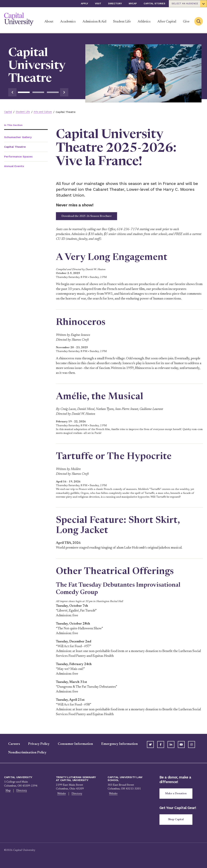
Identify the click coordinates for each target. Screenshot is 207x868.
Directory (115, 3)
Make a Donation (177, 796)
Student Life (122, 22)
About (49, 22)
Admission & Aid (94, 22)
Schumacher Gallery (18, 137)
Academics (68, 22)
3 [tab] (53, 92)
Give (186, 22)
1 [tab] (24, 92)
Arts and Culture (48, 112)
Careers (10, 746)
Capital (9, 112)
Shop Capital (177, 823)
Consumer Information (71, 746)
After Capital (167, 22)
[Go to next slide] (64, 92)
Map (7, 793)
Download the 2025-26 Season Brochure (95, 217)
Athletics (144, 22)
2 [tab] (38, 92)
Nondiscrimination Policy (23, 754)
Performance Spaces (18, 157)
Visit (98, 3)
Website (60, 796)
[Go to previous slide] (12, 92)
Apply (84, 3)
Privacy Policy (35, 746)
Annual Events (14, 166)
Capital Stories (154, 3)
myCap (133, 3)
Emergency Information (115, 746)
